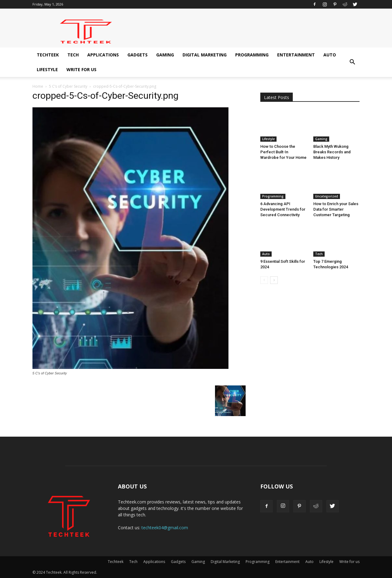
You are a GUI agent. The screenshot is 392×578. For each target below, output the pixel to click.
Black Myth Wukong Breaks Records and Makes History (332, 152)
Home (38, 86)
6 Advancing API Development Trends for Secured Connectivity (283, 209)
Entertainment (296, 55)
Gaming (165, 55)
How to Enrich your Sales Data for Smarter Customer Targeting (336, 209)
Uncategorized (327, 196)
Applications (103, 55)
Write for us (81, 69)
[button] (352, 62)
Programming (252, 55)
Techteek (48, 55)
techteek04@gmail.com (165, 528)
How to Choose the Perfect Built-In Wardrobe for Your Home (283, 152)
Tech (73, 55)
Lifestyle (47, 69)
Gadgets (138, 55)
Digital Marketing (205, 55)
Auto (330, 55)
